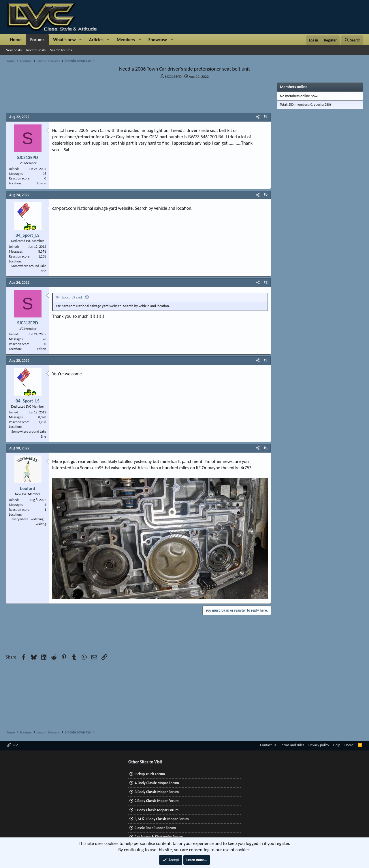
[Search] (352, 40)
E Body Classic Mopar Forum (157, 810)
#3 (266, 282)
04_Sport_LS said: (69, 297)
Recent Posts (36, 50)
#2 (266, 195)
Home (16, 40)
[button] (81, 40)
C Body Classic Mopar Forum (157, 801)
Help (337, 745)
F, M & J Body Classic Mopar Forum (162, 819)
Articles (96, 40)
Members (126, 40)
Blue (13, 745)
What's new (64, 40)
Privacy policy (319, 745)
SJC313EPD (173, 76)
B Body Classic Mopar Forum (157, 792)
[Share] (258, 117)
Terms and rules (292, 745)
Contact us (268, 745)
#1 (266, 117)
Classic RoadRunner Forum (155, 828)
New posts (14, 50)
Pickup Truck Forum (150, 774)
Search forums (61, 50)
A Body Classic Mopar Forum (157, 783)
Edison (42, 183)
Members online (294, 87)
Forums (37, 40)
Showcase (158, 40)
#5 (266, 448)
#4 (266, 361)
